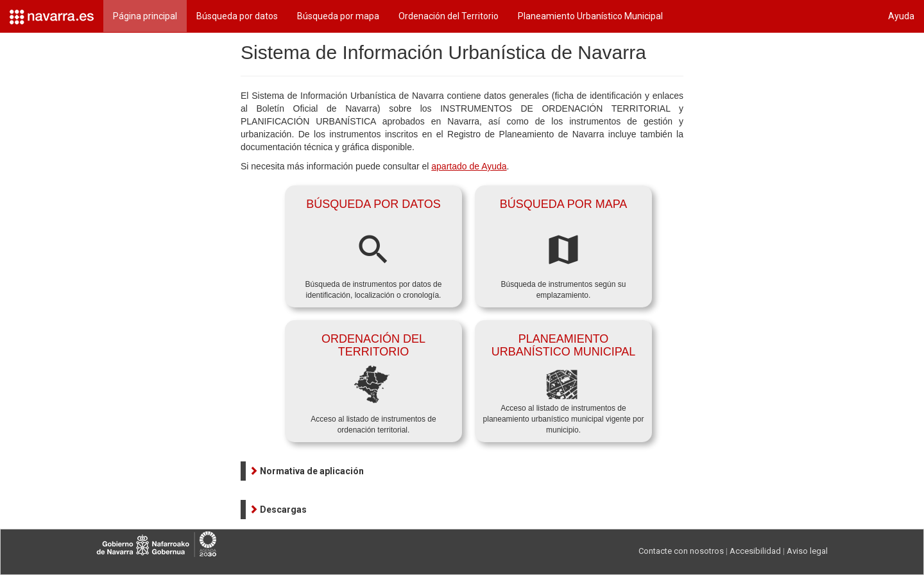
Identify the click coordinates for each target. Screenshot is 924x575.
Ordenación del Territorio (449, 16)
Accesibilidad (755, 551)
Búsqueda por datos (237, 16)
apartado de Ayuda (469, 166)
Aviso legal (807, 551)
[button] (306, 471)
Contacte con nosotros (681, 551)
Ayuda (901, 16)
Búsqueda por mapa (338, 16)
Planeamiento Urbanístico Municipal (590, 16)
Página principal (145, 16)
